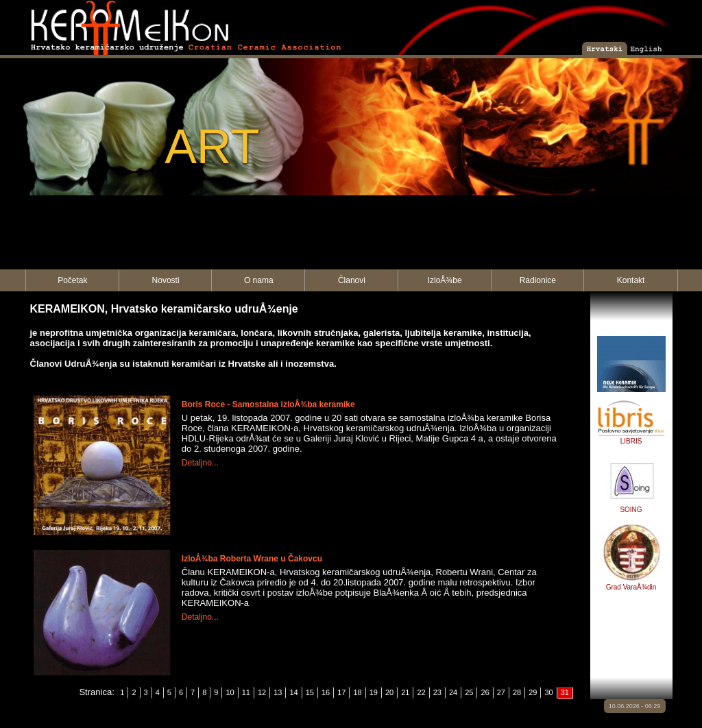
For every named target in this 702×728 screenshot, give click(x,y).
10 (230, 692)
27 (501, 692)
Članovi (352, 280)
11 (246, 692)
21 (405, 692)
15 (310, 692)
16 (326, 692)
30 (548, 692)
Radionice (538, 280)
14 (293, 692)
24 (453, 692)
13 (278, 692)
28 (517, 692)
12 (262, 692)
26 (485, 692)
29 (533, 692)
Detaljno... (200, 463)
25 (469, 692)
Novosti (166, 280)
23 (437, 692)
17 (341, 692)
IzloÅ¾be (445, 280)
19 (374, 692)
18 (357, 692)
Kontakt (631, 280)
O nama (259, 280)
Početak (72, 280)
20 (389, 692)
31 (565, 692)
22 (421, 692)
